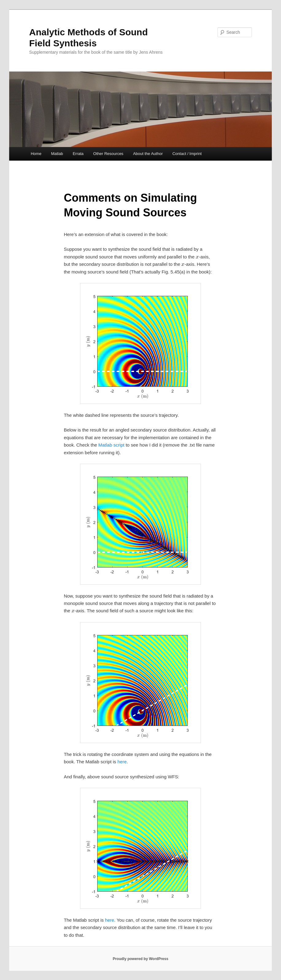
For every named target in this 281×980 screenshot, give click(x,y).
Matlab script (112, 445)
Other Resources (108, 154)
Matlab (57, 154)
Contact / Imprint (187, 154)
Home (36, 154)
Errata (78, 154)
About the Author (148, 154)
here (122, 762)
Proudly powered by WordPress (140, 959)
